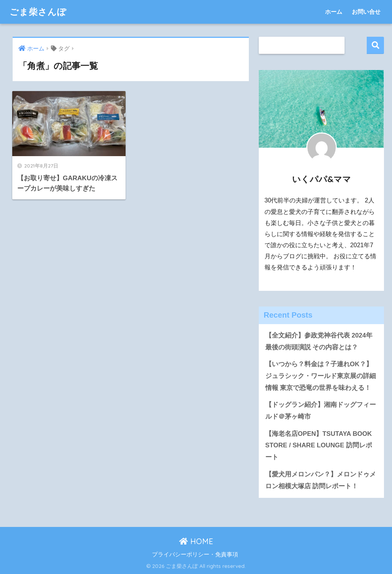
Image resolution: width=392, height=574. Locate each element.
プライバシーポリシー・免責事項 (195, 554)
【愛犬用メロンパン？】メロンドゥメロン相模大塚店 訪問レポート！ (321, 480)
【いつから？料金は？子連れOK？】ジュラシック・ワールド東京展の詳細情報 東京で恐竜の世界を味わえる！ (321, 376)
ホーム (334, 12)
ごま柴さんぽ (38, 12)
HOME (196, 541)
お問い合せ (366, 12)
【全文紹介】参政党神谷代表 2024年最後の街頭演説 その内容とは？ (319, 341)
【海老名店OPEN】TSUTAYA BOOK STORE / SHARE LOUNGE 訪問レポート (319, 445)
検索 (375, 45)
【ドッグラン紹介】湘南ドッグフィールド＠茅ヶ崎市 (321, 411)
